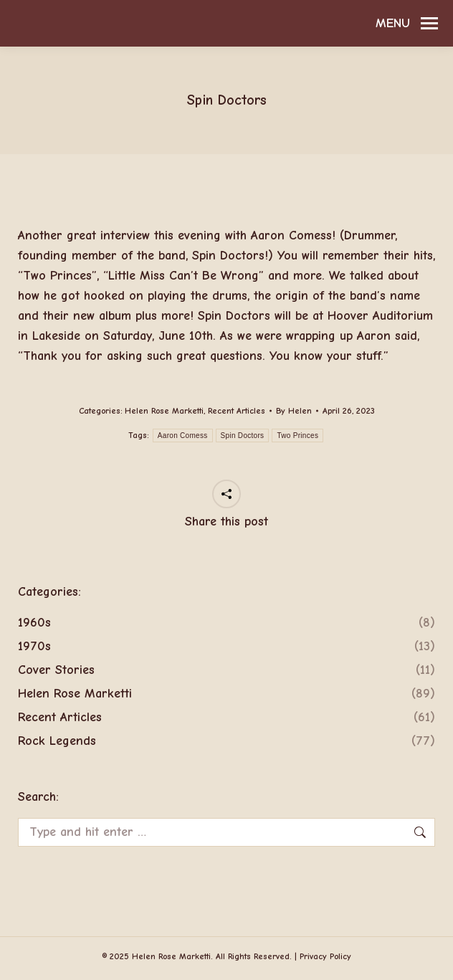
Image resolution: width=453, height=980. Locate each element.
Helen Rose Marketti (164, 411)
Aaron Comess (183, 436)
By (294, 411)
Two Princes (297, 436)
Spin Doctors (243, 436)
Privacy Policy (325, 956)
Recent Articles (237, 411)
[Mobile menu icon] (407, 24)
